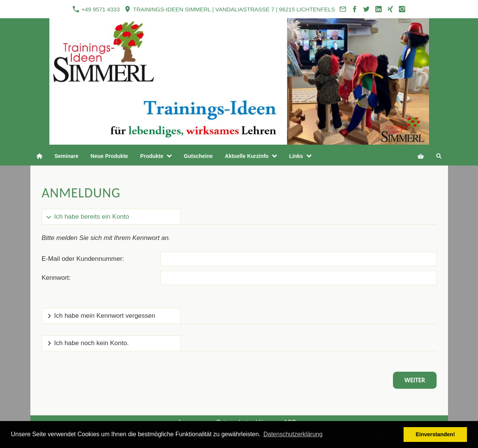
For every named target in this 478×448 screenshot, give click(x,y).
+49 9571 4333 (96, 9)
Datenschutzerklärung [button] (293, 434)
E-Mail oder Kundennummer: (83, 259)
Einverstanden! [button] (435, 434)
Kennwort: (56, 278)
